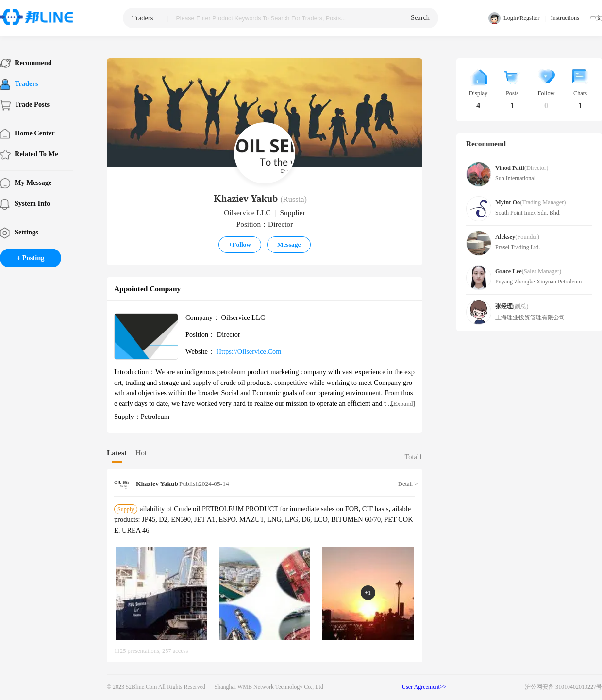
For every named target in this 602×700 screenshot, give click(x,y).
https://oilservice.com (249, 351)
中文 (596, 18)
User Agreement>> (424, 687)
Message (289, 244)
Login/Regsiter (514, 18)
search (420, 17)
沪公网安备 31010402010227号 (563, 687)
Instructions (565, 18)
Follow (240, 244)
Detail (407, 484)
